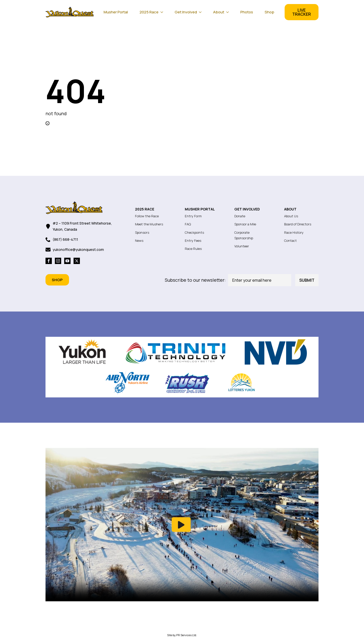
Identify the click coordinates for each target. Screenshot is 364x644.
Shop (269, 12)
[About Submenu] (229, 12)
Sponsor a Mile (245, 224)
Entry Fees (193, 241)
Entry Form (193, 216)
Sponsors (142, 232)
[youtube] (67, 261)
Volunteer (242, 246)
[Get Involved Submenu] (202, 12)
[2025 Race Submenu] (163, 12)
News (139, 241)
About (219, 12)
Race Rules (193, 249)
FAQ (188, 224)
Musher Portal (116, 12)
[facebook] (49, 261)
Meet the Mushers (149, 224)
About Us (291, 216)
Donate (240, 216)
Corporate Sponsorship (244, 235)
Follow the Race (147, 216)
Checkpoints (194, 232)
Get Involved (186, 12)
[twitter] (77, 261)
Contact (290, 241)
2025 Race (149, 12)
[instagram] (58, 261)
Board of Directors (298, 224)
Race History (294, 232)
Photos (247, 12)
